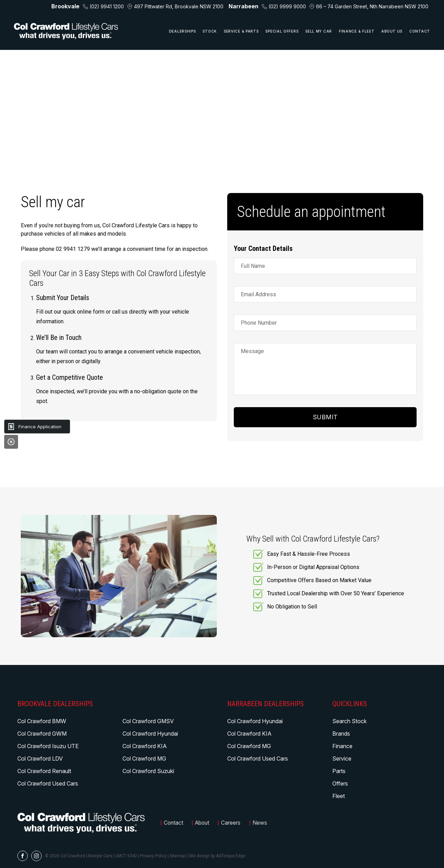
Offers (340, 783)
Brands (341, 734)
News (263, 823)
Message (252, 351)
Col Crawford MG (144, 759)
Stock (210, 31)
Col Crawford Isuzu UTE (48, 746)
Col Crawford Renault (44, 771)
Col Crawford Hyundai (150, 734)
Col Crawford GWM (42, 734)
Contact (420, 31)
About (204, 823)
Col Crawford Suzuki (148, 771)
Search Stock (349, 721)
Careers (233, 823)
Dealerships (182, 31)
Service (342, 759)
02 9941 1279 (73, 249)
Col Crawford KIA (145, 746)
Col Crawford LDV (40, 759)
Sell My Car (319, 31)
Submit (325, 417)
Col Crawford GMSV (148, 721)
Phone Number (259, 323)
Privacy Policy (153, 856)
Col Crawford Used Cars (48, 783)
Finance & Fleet (357, 31)
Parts (339, 771)
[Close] (11, 442)
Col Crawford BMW (42, 721)
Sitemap (177, 856)
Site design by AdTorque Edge (217, 856)
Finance (342, 746)
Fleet (339, 796)
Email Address (258, 294)
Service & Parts (241, 31)
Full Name (253, 266)
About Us (392, 31)
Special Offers (282, 31)
